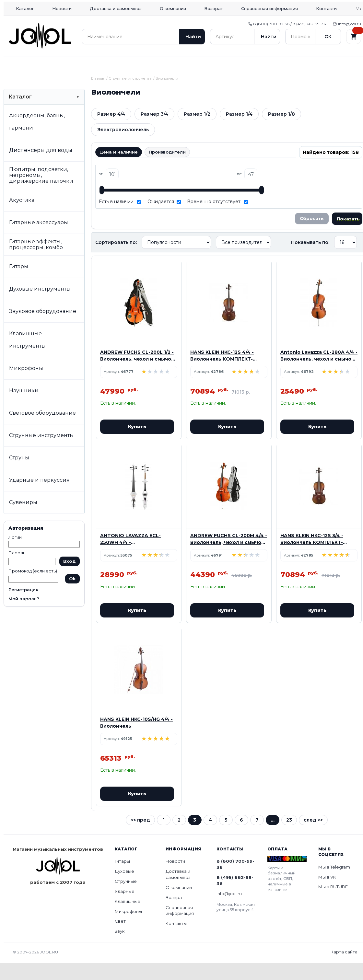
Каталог (25, 8)
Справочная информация (269, 8)
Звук (339, 64)
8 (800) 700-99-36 (235, 881)
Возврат (214, 8)
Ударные (163, 64)
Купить (137, 444)
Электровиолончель (123, 146)
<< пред (140, 837)
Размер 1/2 (197, 131)
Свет (295, 64)
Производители (167, 169)
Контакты (327, 8)
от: (101, 191)
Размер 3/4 (154, 131)
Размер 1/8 (281, 131)
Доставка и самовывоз (116, 8)
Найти (193, 37)
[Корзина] (354, 37)
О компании (173, 8)
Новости (62, 8)
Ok (72, 595)
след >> (313, 837)
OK (328, 37)
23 (289, 837)
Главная (98, 95)
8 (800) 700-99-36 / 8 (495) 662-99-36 (287, 24)
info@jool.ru (347, 24)
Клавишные (207, 64)
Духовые (75, 64)
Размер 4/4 (111, 131)
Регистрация (23, 606)
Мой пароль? (24, 616)
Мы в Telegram (334, 884)
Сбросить (312, 235)
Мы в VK (327, 894)
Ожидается (161, 218)
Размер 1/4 (239, 131)
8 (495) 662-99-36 (235, 897)
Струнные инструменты (130, 95)
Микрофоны (251, 64)
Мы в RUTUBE (333, 904)
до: (239, 191)
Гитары (31, 64)
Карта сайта (344, 969)
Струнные (119, 64)
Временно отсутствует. (214, 218)
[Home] (40, 36)
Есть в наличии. (117, 218)
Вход (70, 578)
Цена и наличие (119, 169)
